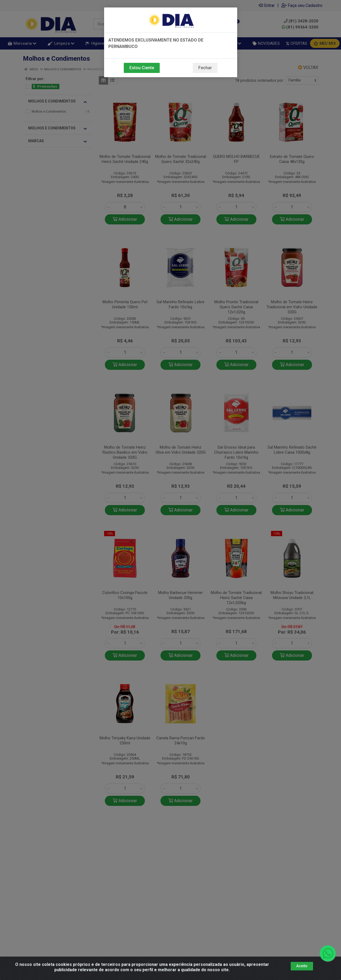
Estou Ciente (142, 68)
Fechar (205, 68)
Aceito (302, 966)
